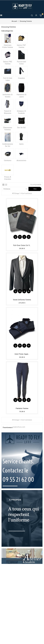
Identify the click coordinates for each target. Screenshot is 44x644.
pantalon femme (22, 408)
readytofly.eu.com (19, 427)
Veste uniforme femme (22, 300)
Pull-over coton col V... (22, 245)
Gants (21, 144)
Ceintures (8, 160)
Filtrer (35, 189)
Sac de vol (21, 128)
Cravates (21, 78)
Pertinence (15, 189)
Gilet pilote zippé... (22, 354)
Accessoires (21, 160)
